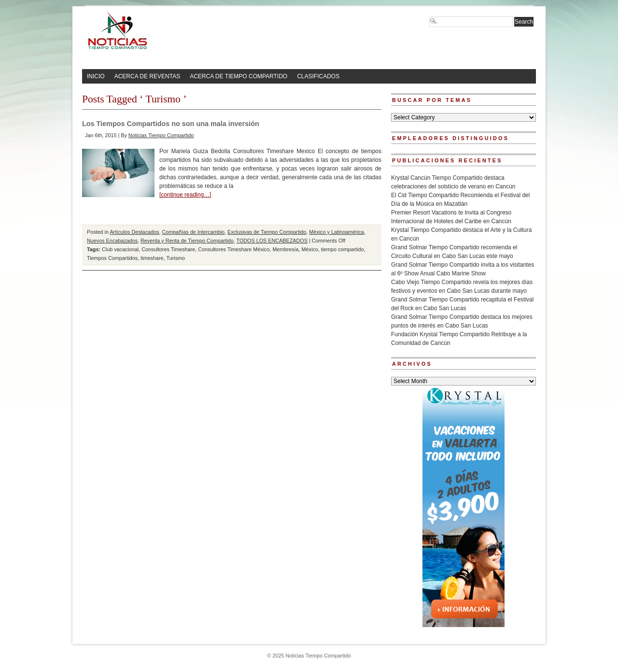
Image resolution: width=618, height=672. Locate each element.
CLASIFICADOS (318, 76)
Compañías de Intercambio (193, 232)
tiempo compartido (343, 249)
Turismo (176, 258)
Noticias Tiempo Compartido (161, 135)
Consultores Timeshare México (234, 249)
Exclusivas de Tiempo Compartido (267, 232)
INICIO (96, 76)
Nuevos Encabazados (112, 241)
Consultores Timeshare (168, 249)
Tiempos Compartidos (112, 258)
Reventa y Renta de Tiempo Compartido (187, 241)
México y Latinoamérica (336, 232)
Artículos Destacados (134, 232)
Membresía (285, 249)
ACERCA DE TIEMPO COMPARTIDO (239, 76)
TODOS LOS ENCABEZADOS (272, 241)
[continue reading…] (185, 195)
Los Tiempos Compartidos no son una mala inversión (171, 124)
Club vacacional (120, 249)
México (310, 249)
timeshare (152, 258)
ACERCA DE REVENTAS (147, 76)
